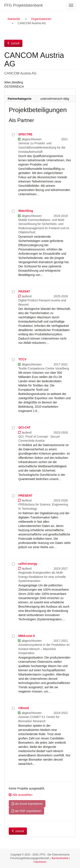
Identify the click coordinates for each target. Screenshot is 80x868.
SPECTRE (25, 134)
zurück (13, 43)
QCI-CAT (24, 427)
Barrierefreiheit (60, 858)
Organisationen (41, 19)
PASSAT (24, 291)
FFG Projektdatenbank (24, 5)
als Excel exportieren (27, 804)
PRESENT (25, 496)
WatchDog (26, 211)
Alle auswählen (21, 795)
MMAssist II (27, 636)
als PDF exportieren (26, 811)
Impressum (40, 862)
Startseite (14, 19)
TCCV (22, 359)
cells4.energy (28, 564)
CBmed (24, 708)
